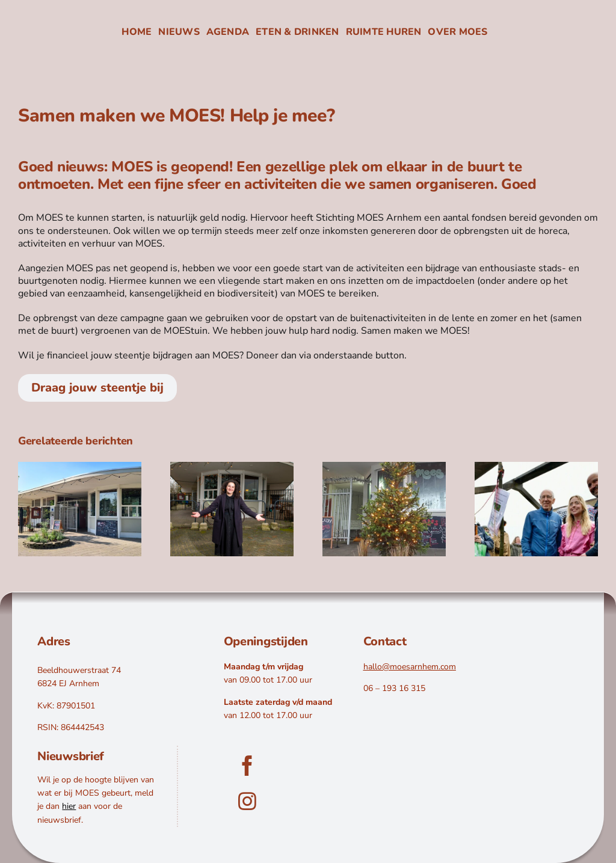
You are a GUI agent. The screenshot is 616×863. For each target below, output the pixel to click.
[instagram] (247, 830)
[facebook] (247, 794)
